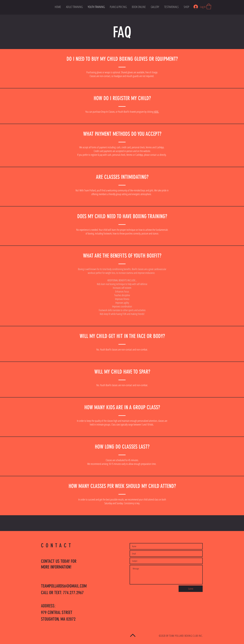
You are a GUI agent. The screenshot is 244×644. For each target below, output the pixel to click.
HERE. (156, 112)
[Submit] (191, 589)
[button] (209, 6)
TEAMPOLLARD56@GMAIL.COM (64, 586)
